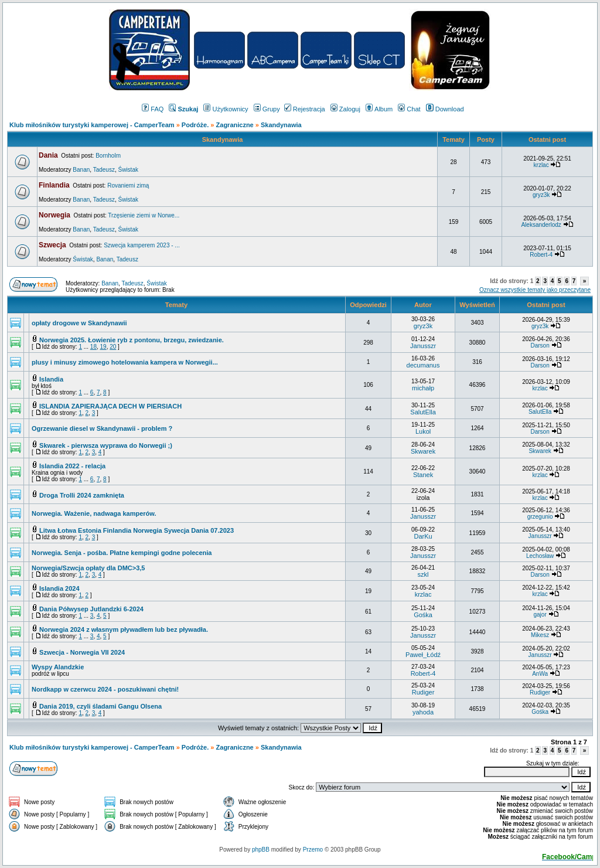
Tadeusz (104, 170)
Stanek (423, 475)
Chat (409, 109)
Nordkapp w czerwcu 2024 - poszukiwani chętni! (105, 689)
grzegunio (540, 517)
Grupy (267, 109)
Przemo (313, 850)
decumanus (423, 365)
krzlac (541, 165)
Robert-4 (541, 255)
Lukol (423, 431)
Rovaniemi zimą (128, 185)
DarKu (423, 536)
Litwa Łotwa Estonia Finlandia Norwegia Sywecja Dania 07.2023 (137, 530)
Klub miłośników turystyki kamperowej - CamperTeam (92, 125)
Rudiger (423, 692)
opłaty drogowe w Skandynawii (79, 323)
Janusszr (423, 346)
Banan (81, 170)
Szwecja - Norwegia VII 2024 (82, 652)
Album (379, 109)
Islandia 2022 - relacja (72, 466)
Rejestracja (305, 109)
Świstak (128, 170)
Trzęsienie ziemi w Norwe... (144, 215)
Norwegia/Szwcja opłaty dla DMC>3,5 (88, 568)
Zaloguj (345, 109)
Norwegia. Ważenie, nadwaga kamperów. (94, 513)
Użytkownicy (226, 109)
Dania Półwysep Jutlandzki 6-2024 (91, 609)
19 (103, 347)
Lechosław (540, 556)
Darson (540, 346)
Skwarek (423, 451)
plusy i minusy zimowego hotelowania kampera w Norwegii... (125, 362)
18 (93, 347)
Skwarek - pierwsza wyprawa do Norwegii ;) (106, 445)
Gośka (423, 615)
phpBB (261, 850)
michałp (423, 388)
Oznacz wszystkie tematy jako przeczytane (535, 290)
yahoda (423, 712)
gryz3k (541, 195)
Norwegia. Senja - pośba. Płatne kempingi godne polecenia (122, 553)
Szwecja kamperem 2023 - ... (142, 245)
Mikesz (540, 635)
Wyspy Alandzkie (58, 667)
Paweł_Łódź (423, 655)
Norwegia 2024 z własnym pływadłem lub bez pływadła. (124, 629)
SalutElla (423, 412)
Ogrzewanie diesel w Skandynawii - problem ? (102, 428)
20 (113, 347)
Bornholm (108, 156)
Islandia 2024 (59, 588)
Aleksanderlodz (541, 225)
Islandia (51, 379)
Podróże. (196, 125)
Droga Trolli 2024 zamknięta (82, 495)
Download (445, 109)
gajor (540, 615)
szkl (423, 574)
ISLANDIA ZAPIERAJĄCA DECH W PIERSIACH (110, 406)
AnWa (540, 674)
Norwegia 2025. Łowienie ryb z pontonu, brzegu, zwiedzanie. (132, 340)
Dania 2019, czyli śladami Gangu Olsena (100, 706)
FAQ (153, 109)
